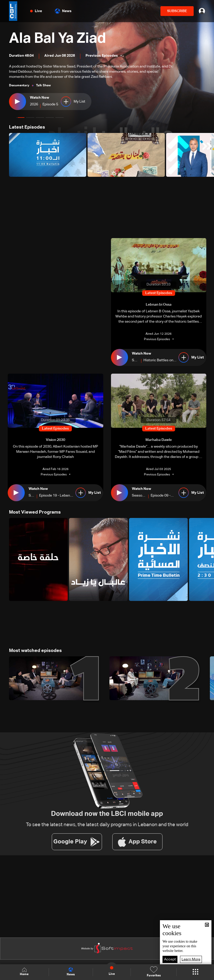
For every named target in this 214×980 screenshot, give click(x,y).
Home (24, 972)
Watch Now (40, 98)
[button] (20, 118)
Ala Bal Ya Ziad (58, 39)
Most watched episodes (35, 651)
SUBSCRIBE (177, 11)
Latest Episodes (27, 127)
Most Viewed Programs (35, 512)
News (63, 11)
